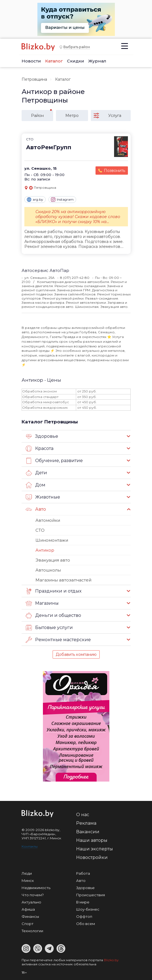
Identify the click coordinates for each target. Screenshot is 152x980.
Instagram (62, 200)
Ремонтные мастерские (58, 640)
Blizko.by (111, 960)
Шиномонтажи (52, 540)
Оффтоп (84, 916)
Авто (36, 509)
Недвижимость (36, 888)
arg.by (35, 200)
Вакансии (88, 832)
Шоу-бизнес (88, 909)
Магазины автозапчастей (63, 580)
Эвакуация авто (53, 560)
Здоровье (42, 436)
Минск (28, 881)
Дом (36, 485)
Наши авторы (92, 840)
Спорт (28, 924)
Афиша (28, 909)
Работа (83, 873)
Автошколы (48, 570)
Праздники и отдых (54, 591)
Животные (43, 497)
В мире (83, 902)
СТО (40, 530)
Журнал (97, 61)
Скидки (76, 61)
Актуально (31, 902)
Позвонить (114, 171)
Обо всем (86, 924)
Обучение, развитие (54, 461)
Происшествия (91, 895)
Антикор (45, 550)
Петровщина (34, 79)
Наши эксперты (95, 849)
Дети (36, 473)
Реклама (86, 823)
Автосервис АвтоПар (45, 270)
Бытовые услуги (49, 628)
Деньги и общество (53, 615)
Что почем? (33, 895)
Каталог (54, 61)
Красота (40, 449)
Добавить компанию (76, 654)
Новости (31, 61)
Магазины (42, 603)
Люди (27, 873)
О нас (83, 815)
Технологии (32, 931)
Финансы (30, 916)
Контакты (30, 846)
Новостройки (92, 857)
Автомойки (48, 520)
